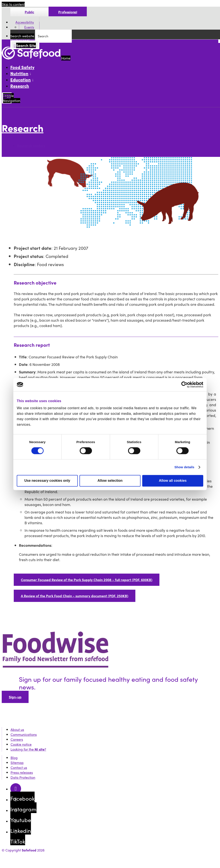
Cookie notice (21, 744)
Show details (184, 467)
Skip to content (13, 4)
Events (29, 27)
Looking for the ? (28, 749)
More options (13, 137)
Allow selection (110, 481)
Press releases (22, 772)
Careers (17, 739)
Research (20, 86)
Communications (24, 734)
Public (29, 12)
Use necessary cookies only (47, 481)
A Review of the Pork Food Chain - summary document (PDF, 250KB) (75, 596)
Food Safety (22, 67)
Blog (14, 758)
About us (17, 729)
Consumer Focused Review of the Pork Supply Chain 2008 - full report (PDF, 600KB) (87, 580)
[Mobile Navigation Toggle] (7, 98)
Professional (68, 12)
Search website (22, 36)
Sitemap (17, 763)
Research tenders (31, 146)
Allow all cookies (173, 481)
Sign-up (15, 697)
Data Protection (23, 777)
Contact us (19, 767)
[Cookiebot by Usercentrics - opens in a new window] (184, 385)
